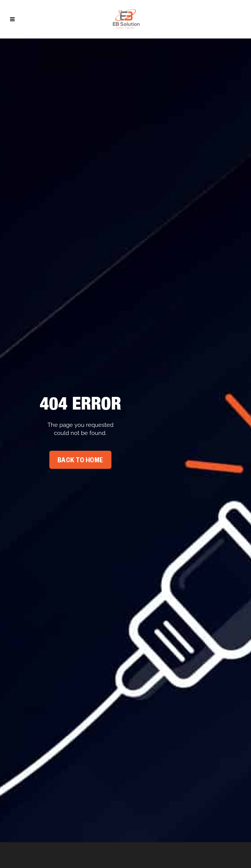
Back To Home (80, 461)
